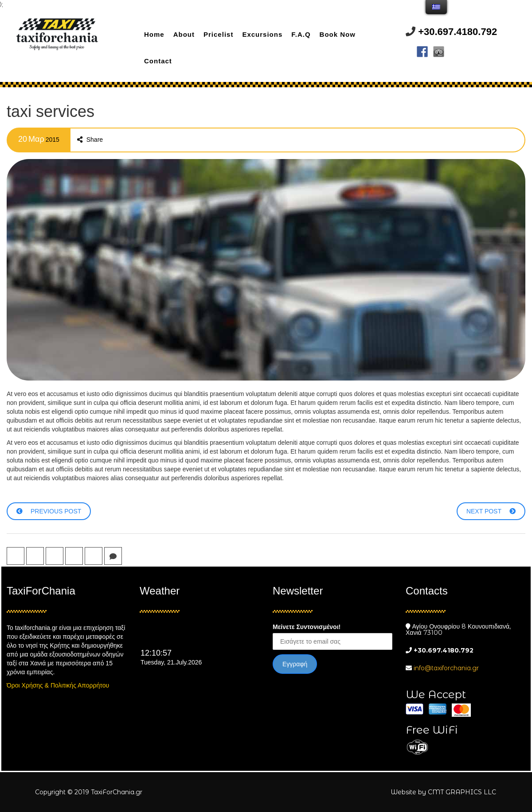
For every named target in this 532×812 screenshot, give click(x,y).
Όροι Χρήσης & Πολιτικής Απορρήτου (58, 685)
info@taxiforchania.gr (446, 668)
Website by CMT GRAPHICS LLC (443, 792)
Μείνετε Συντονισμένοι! (307, 627)
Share (90, 140)
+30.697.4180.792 (458, 32)
